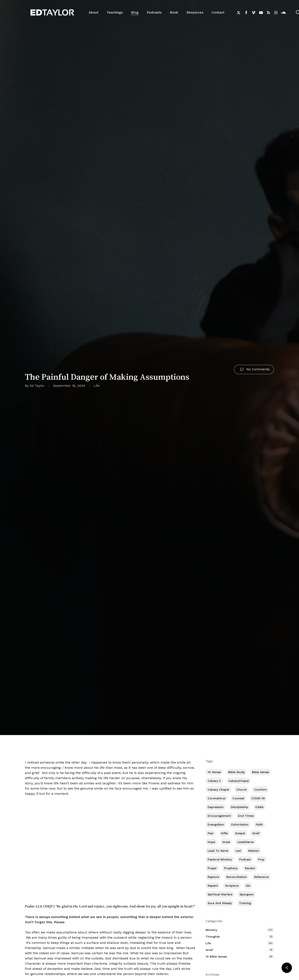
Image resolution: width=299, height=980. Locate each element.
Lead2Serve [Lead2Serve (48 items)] (246, 842)
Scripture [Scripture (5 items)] (232, 886)
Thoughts (213, 937)
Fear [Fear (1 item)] (211, 833)
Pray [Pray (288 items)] (261, 859)
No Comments (254, 370)
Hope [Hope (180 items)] (211, 842)
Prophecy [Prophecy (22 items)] (231, 868)
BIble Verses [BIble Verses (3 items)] (260, 772)
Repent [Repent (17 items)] (213, 886)
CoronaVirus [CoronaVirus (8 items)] (216, 798)
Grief (209, 950)
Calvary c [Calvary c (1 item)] (214, 781)
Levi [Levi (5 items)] (238, 851)
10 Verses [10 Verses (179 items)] (214, 772)
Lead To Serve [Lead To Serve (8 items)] (218, 851)
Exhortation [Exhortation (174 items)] (240, 824)
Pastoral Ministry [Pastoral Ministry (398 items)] (220, 859)
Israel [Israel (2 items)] (226, 842)
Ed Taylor (37, 386)
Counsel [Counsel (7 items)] (238, 798)
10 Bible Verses (216, 957)
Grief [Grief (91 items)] (256, 833)
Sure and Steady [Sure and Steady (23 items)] (220, 903)
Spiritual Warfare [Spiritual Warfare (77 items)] (220, 894)
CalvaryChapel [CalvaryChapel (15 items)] (239, 781)
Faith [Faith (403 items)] (259, 824)
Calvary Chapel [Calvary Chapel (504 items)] (218, 790)
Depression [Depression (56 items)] (216, 807)
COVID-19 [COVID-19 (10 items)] (258, 798)
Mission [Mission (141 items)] (254, 851)
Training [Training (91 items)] (245, 903)
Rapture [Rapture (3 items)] (213, 877)
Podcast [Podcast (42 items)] (245, 859)
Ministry (211, 930)
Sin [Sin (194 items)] (248, 886)
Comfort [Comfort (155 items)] (260, 790)
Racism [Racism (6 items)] (250, 868)
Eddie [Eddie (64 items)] (259, 807)
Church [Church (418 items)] (242, 790)
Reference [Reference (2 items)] (261, 877)
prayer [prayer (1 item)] (212, 868)
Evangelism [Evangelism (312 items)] (216, 824)
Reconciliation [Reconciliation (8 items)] (237, 877)
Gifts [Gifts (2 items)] (224, 833)
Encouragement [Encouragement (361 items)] (219, 816)
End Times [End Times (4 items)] (246, 816)
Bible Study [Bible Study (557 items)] (236, 772)
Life (97, 386)
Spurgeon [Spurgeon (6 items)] (247, 894)
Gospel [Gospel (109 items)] (240, 833)
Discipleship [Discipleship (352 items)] (240, 807)
